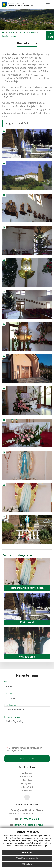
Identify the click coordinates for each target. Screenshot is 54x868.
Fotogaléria (27, 784)
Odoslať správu (27, 759)
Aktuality (27, 773)
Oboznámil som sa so (25, 749)
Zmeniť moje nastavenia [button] (27, 858)
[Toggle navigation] (48, 5)
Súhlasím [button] (27, 853)
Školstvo (27, 780)
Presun (22, 33)
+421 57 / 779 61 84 (29, 819)
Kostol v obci (9, 36)
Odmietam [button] (27, 864)
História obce (27, 777)
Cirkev (11, 33)
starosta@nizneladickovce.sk (29, 825)
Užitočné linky (27, 787)
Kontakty (27, 791)
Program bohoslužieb (17, 123)
